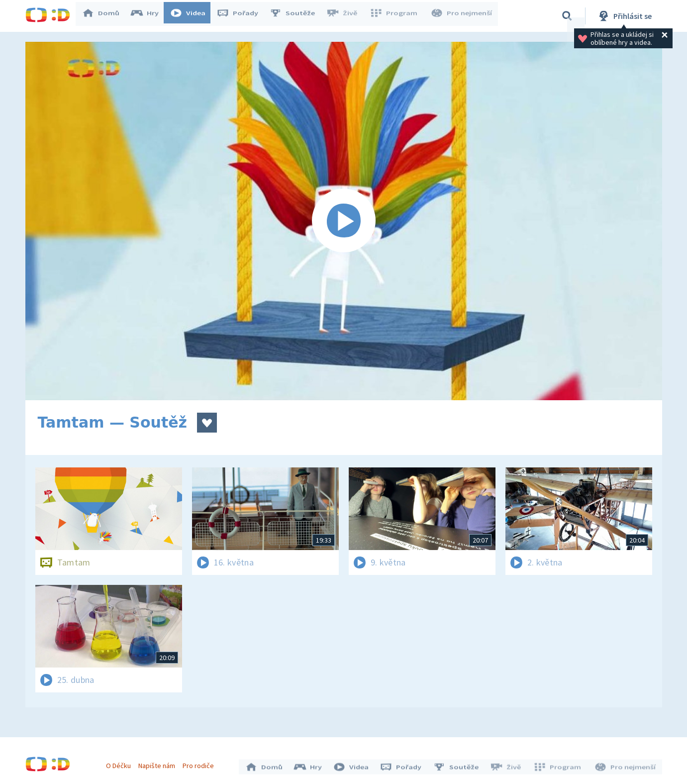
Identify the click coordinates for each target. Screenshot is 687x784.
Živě (346, 16)
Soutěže (297, 16)
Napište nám (159, 763)
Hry (149, 16)
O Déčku (121, 763)
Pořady (242, 16)
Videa (193, 16)
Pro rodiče (201, 763)
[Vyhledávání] (567, 16)
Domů (105, 16)
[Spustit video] (344, 221)
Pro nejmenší (462, 16)
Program (396, 16)
